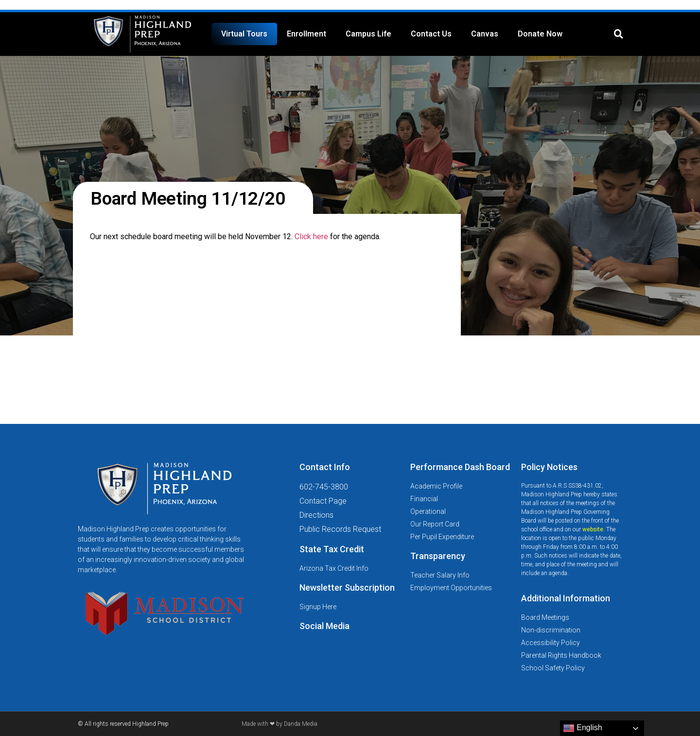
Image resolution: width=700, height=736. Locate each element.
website (593, 529)
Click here (311, 237)
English (583, 728)
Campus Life (368, 34)
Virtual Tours (244, 34)
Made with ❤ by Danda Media (280, 724)
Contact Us (431, 34)
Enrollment (306, 34)
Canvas (485, 34)
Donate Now (540, 34)
